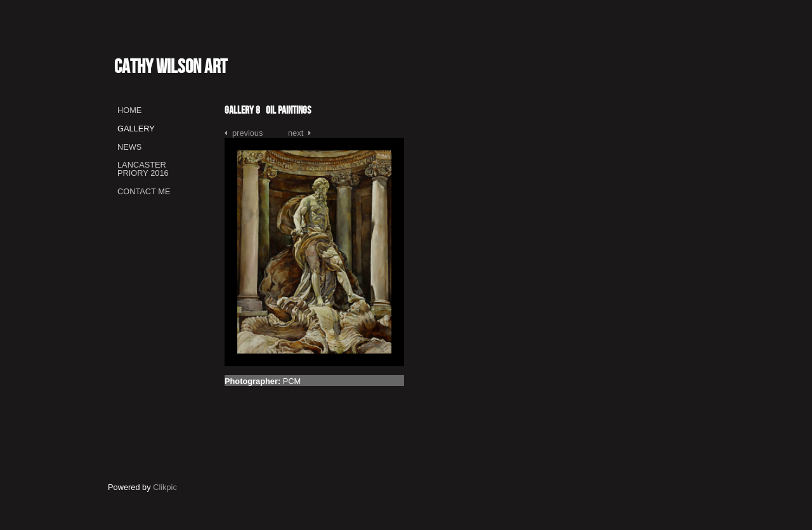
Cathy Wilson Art (171, 66)
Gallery (136, 129)
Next (296, 133)
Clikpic (165, 487)
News (129, 147)
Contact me (144, 191)
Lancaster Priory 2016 (143, 169)
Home (129, 110)
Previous (247, 133)
